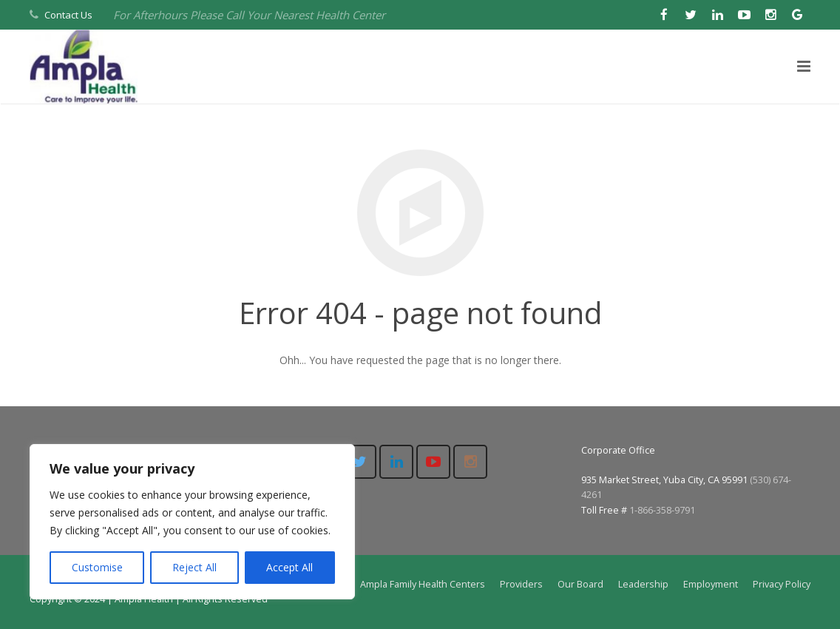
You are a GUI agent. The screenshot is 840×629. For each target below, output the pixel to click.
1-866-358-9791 (662, 510)
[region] (192, 522)
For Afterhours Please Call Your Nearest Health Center (249, 15)
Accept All (289, 567)
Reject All (194, 567)
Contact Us (68, 15)
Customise (97, 567)
